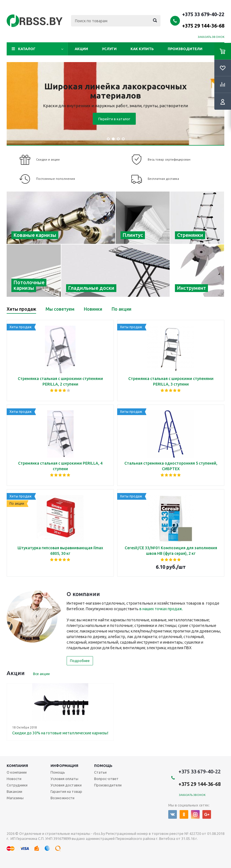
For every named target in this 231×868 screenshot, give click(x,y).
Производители (185, 49)
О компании (17, 772)
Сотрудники (17, 785)
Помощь (103, 766)
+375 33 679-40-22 (203, 20)
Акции (81, 49)
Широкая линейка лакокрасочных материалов (116, 91)
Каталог (27, 49)
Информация (64, 766)
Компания (17, 766)
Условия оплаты (64, 779)
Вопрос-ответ (106, 779)
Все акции (41, 674)
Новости (14, 779)
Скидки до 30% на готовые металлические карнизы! (60, 733)
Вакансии (14, 791)
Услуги (109, 49)
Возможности (62, 798)
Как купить (142, 49)
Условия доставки (66, 785)
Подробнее (80, 661)
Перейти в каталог (114, 119)
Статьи (100, 772)
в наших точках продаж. (161, 609)
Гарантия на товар (66, 791)
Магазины (15, 798)
